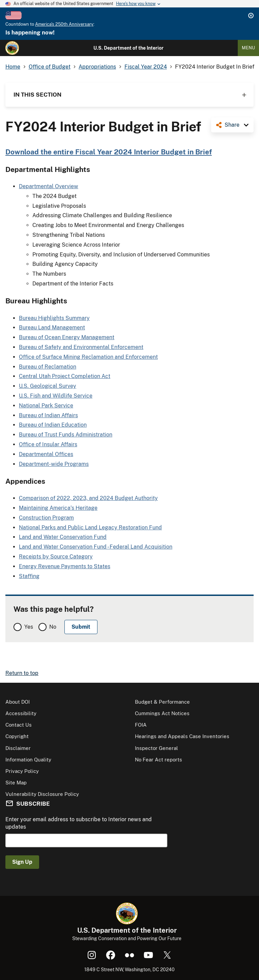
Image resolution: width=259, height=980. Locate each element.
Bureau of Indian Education (53, 425)
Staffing (29, 576)
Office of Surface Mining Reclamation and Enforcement (88, 357)
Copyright (17, 736)
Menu (248, 48)
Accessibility (21, 713)
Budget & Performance (162, 702)
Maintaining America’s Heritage (58, 508)
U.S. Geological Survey (48, 386)
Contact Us (19, 725)
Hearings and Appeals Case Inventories (182, 736)
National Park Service (46, 406)
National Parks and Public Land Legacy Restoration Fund (90, 527)
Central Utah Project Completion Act (65, 376)
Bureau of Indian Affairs (48, 415)
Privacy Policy (22, 771)
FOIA (141, 725)
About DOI (18, 702)
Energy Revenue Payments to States (65, 566)
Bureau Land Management (52, 328)
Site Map (16, 783)
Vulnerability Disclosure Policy (42, 794)
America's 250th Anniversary (64, 24)
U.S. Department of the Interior (128, 48)
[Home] (12, 48)
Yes (29, 627)
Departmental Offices (46, 454)
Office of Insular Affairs (48, 444)
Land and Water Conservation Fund (63, 537)
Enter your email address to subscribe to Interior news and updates (79, 823)
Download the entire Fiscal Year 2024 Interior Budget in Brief (109, 152)
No (53, 627)
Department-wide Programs (54, 464)
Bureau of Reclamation (48, 367)
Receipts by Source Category (56, 557)
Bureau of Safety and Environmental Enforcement (81, 347)
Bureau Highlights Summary (54, 318)
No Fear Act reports (159, 760)
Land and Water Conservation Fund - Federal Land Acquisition (96, 547)
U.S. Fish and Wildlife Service (56, 396)
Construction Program (46, 518)
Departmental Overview (49, 186)
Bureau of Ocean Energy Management (67, 337)
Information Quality (28, 760)
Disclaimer (18, 748)
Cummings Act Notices (162, 713)
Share (232, 125)
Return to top (22, 673)
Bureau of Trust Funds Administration (66, 435)
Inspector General (156, 748)
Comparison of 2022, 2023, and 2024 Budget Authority (88, 498)
